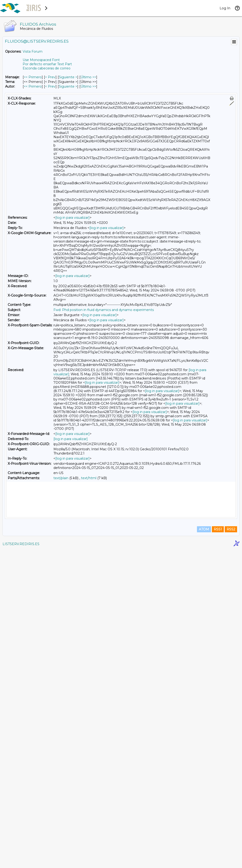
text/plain (61, 478)
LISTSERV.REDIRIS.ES (21, 862)
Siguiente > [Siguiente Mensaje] (68, 77)
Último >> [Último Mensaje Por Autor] (88, 86)
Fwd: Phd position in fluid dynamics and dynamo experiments (104, 310)
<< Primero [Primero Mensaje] (33, 77)
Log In (225, 8)
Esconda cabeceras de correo (47, 68)
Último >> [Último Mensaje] (88, 77)
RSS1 (218, 847)
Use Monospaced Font (41, 60)
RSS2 (231, 847)
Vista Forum (33, 51)
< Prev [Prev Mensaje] (50, 77)
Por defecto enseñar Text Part (47, 64)
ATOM (204, 847)
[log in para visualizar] (72, 218)
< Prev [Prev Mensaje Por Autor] (50, 86)
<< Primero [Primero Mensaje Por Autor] (33, 86)
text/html (89, 478)
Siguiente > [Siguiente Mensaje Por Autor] (68, 86)
